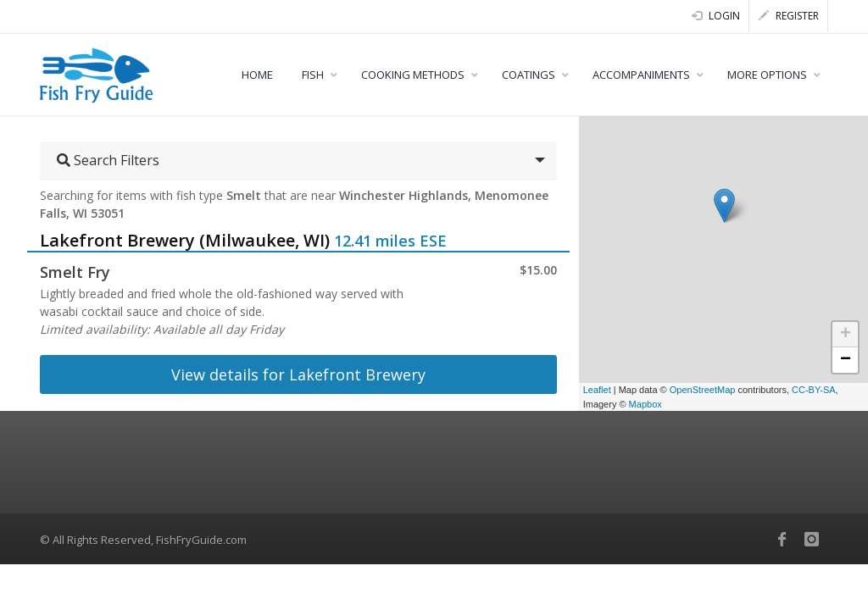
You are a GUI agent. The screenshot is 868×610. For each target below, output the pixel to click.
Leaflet (597, 390)
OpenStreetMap (703, 390)
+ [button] (846, 335)
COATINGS (529, 75)
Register (789, 16)
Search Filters (108, 160)
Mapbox (645, 404)
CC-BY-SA (814, 390)
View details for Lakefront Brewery (298, 374)
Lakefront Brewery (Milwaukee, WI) (185, 240)
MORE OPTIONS (767, 75)
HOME (257, 75)
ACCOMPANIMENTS (641, 75)
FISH (313, 75)
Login (716, 16)
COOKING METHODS (413, 75)
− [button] (846, 360)
